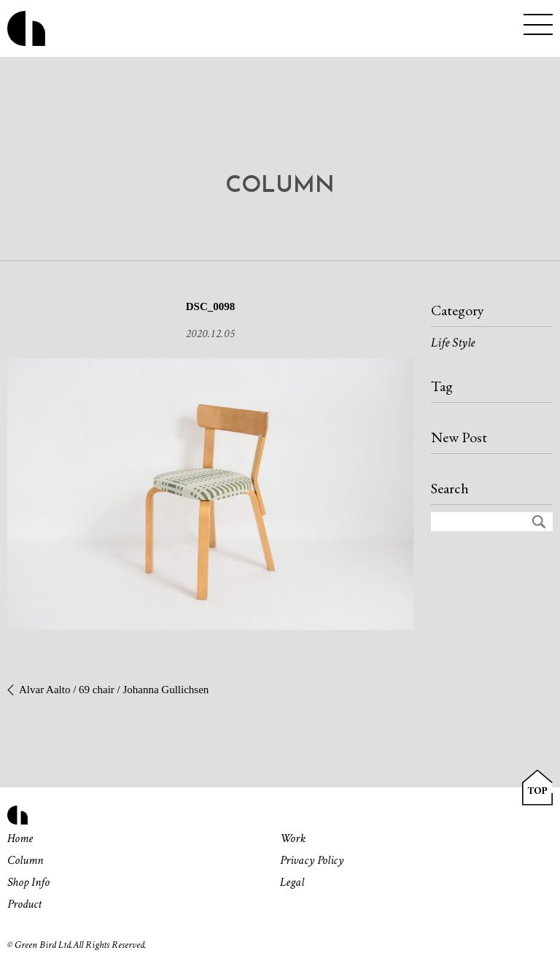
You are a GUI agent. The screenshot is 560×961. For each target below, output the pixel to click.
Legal (292, 882)
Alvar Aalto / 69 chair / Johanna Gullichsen (114, 690)
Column (25, 860)
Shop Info (28, 882)
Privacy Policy (312, 860)
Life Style (453, 343)
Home (20, 838)
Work (293, 838)
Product (24, 904)
